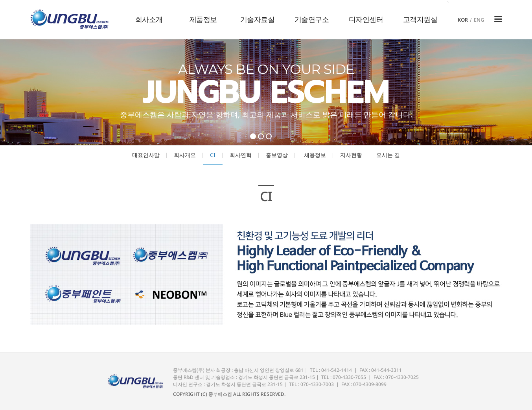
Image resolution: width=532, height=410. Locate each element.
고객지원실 (420, 19)
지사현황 (351, 155)
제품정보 (203, 19)
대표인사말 (146, 155)
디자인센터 (366, 19)
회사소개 (149, 19)
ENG (479, 20)
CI (213, 155)
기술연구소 (312, 19)
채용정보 (315, 155)
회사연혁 (241, 155)
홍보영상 (277, 155)
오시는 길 (388, 155)
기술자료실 (258, 19)
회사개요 (185, 155)
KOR (463, 20)
